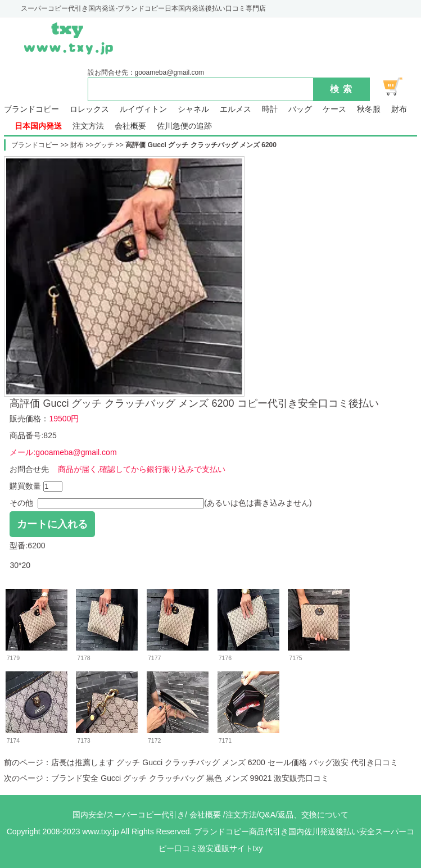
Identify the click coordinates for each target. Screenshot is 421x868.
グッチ (104, 145)
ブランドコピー (31, 109)
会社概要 (130, 126)
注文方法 (88, 126)
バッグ (300, 109)
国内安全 (88, 815)
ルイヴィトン (143, 109)
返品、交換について (313, 815)
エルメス (236, 109)
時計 (270, 109)
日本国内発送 (38, 126)
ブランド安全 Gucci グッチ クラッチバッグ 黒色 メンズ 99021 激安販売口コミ (190, 778)
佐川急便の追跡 (184, 126)
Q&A (267, 815)
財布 (399, 109)
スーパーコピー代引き (146, 815)
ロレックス (89, 109)
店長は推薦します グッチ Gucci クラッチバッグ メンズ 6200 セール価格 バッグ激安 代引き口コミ (224, 762)
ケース (334, 109)
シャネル (193, 109)
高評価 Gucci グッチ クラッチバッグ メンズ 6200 (201, 145)
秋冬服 (369, 109)
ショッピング (399, 87)
